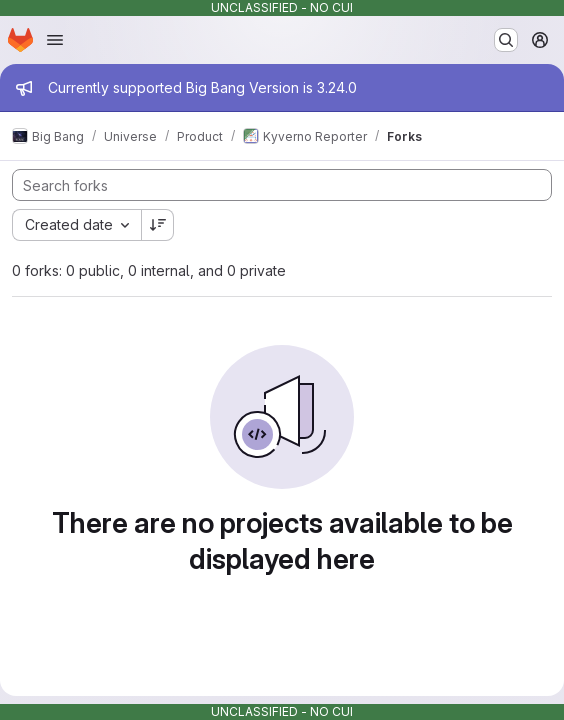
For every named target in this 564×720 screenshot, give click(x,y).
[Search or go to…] (506, 40)
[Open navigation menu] (55, 40)
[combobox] (76, 225)
